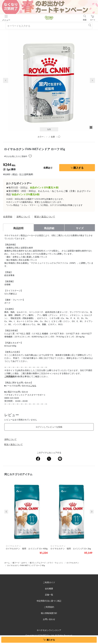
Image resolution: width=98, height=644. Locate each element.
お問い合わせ (49, 619)
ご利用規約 (49, 607)
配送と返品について (45, 217)
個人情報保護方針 (49, 613)
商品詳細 (49, 228)
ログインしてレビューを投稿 (49, 427)
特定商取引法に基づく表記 (49, 601)
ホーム (7, 563)
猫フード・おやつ (20, 563)
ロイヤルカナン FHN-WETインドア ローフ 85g (26, 565)
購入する (78, 168)
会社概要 (49, 588)
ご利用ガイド (49, 582)
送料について (23, 217)
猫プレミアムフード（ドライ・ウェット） (47, 563)
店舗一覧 (49, 595)
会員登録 (8, 217)
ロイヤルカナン (73, 563)
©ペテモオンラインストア (49, 630)
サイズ (80, 228)
